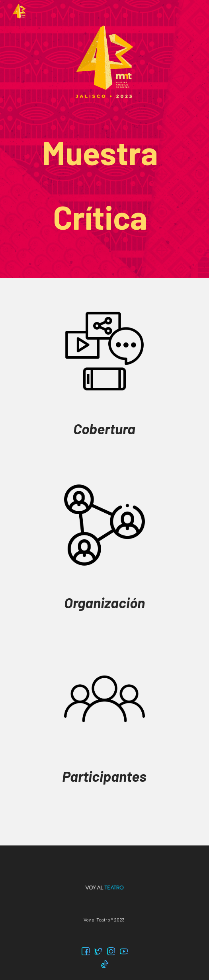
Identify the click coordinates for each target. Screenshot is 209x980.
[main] (104, 185)
